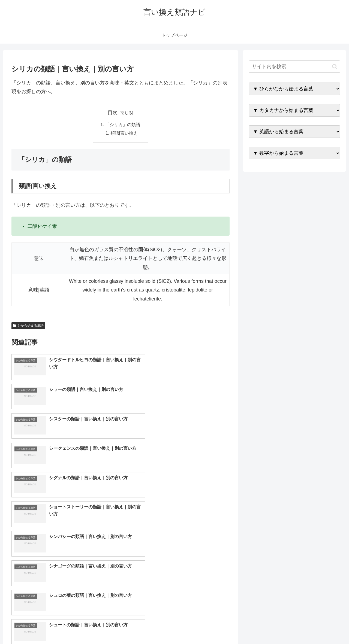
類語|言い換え (124, 133)
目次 (113, 113)
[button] (335, 67)
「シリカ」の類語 (123, 125)
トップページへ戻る (279, 627)
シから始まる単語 (28, 326)
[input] (294, 67)
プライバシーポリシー (321, 627)
